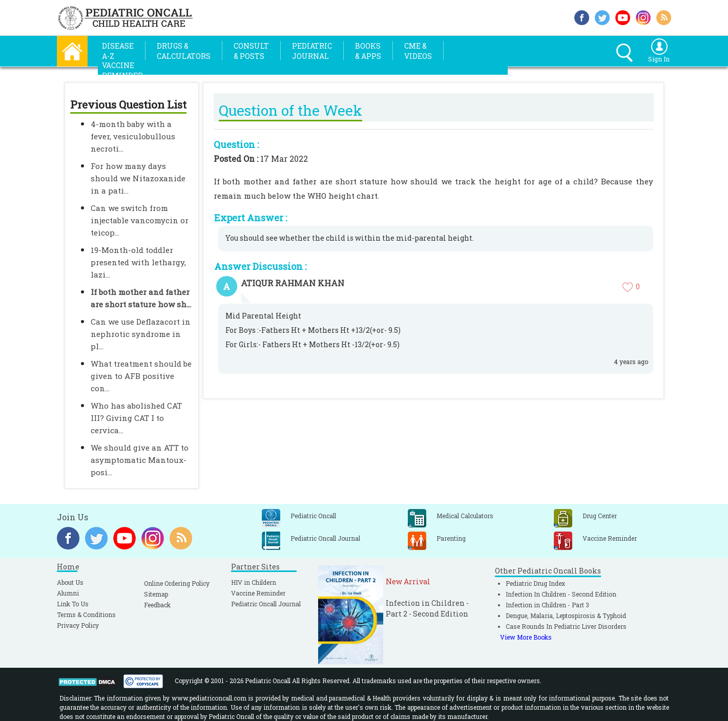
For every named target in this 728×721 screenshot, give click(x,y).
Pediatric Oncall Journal (266, 604)
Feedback (157, 605)
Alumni (68, 593)
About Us (70, 582)
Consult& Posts (251, 51)
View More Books (526, 637)
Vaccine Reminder (258, 593)
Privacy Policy (78, 625)
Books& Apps (368, 51)
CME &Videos (418, 51)
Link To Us (73, 604)
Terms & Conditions (86, 614)
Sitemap (156, 594)
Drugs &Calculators (184, 51)
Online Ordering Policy (177, 583)
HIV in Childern (254, 582)
